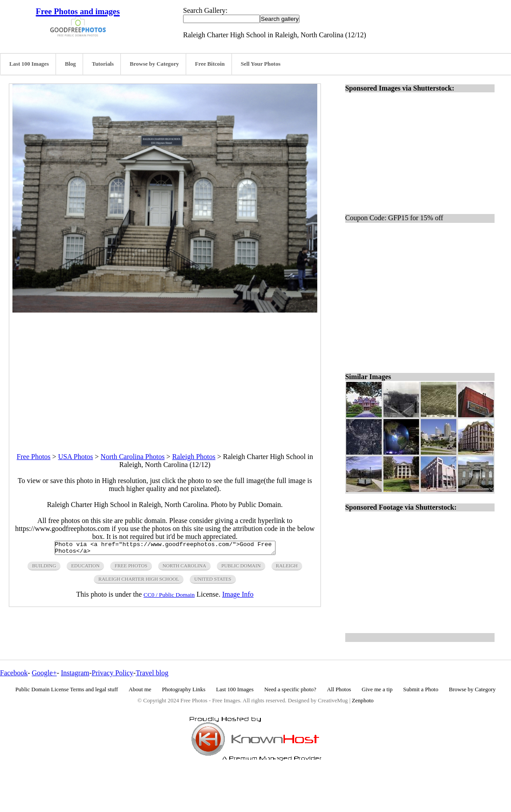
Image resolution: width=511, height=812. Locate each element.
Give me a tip (377, 689)
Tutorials (103, 64)
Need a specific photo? (290, 689)
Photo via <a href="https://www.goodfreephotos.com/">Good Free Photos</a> (165, 549)
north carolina (184, 568)
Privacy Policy (112, 673)
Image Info (238, 597)
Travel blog (152, 673)
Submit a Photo (421, 689)
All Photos (339, 689)
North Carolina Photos (132, 457)
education (85, 568)
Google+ (44, 673)
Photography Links (184, 689)
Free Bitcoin (210, 64)
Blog (70, 64)
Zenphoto (363, 701)
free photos (131, 568)
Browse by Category (154, 64)
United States (213, 582)
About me (140, 689)
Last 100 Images (29, 64)
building (44, 568)
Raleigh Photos (194, 457)
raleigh (287, 568)
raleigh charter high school (139, 582)
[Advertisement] (165, 375)
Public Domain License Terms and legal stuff (67, 689)
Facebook (14, 673)
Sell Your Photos (261, 64)
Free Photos (34, 457)
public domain (241, 568)
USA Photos (76, 457)
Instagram (75, 673)
